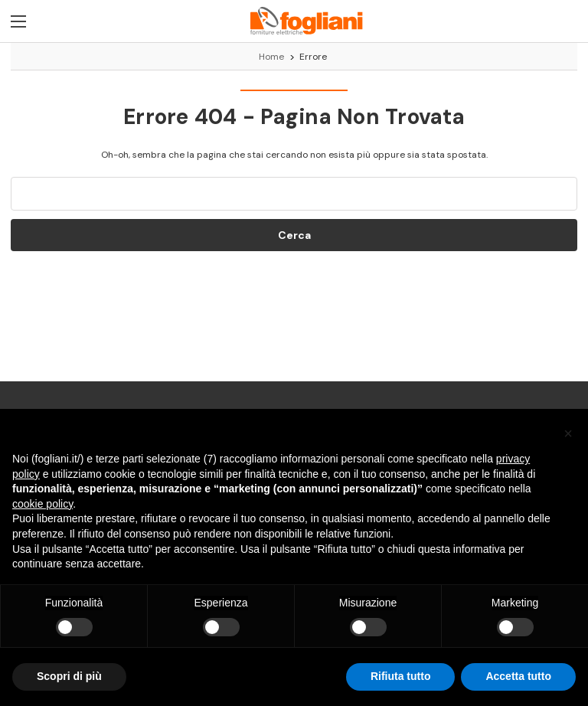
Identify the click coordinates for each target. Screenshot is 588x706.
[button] (568, 433)
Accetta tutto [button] (518, 676)
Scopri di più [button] (69, 676)
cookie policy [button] (42, 504)
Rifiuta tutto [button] (401, 676)
